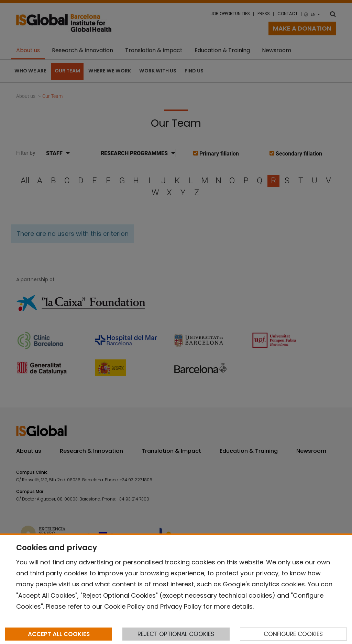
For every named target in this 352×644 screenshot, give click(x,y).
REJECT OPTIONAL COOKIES (176, 634)
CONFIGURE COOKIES (293, 634)
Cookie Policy (124, 606)
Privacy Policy (181, 606)
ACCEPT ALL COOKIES (59, 634)
